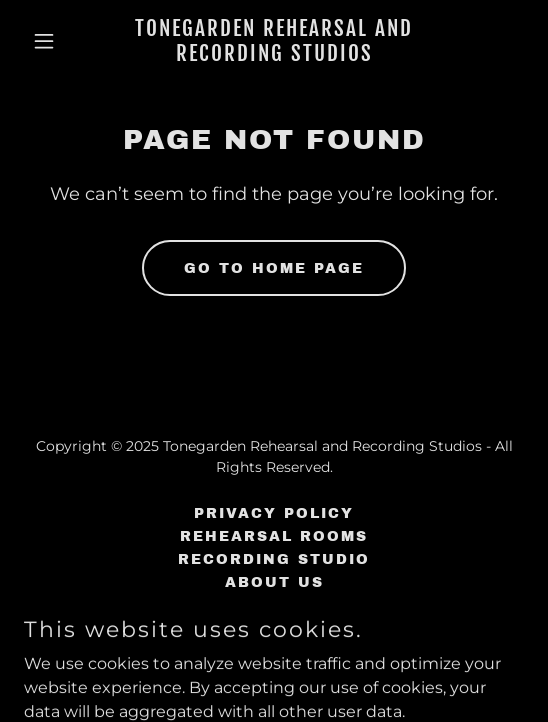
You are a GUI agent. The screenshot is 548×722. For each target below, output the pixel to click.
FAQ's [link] (274, 605)
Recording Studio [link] (274, 559)
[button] (61, 41)
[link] (274, 55)
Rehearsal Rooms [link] (274, 536)
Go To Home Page (274, 268)
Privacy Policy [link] (274, 513)
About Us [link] (274, 582)
